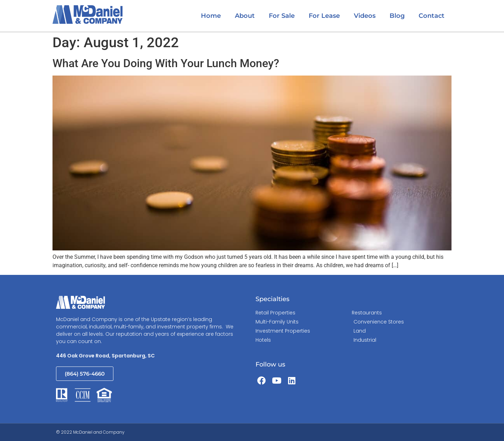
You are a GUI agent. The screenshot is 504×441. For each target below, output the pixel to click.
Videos (365, 16)
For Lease (324, 16)
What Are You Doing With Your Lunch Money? (166, 63)
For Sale (282, 16)
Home (211, 16)
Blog (397, 16)
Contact (432, 16)
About (245, 16)
